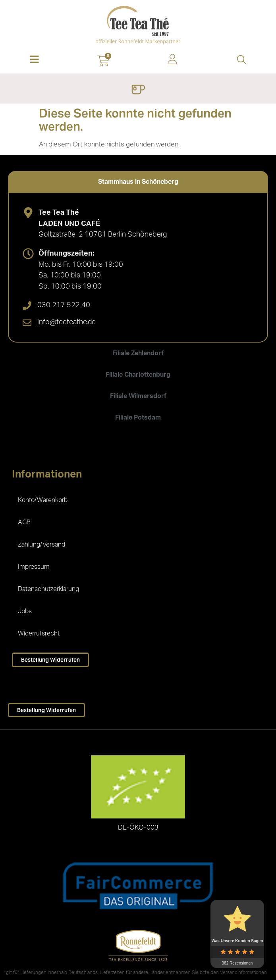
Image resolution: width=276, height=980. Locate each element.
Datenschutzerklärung (48, 589)
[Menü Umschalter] (138, 90)
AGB (24, 522)
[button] (35, 60)
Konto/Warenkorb (43, 500)
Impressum (34, 567)
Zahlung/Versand (41, 545)
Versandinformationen (243, 972)
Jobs (25, 611)
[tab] (138, 182)
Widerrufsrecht (39, 633)
